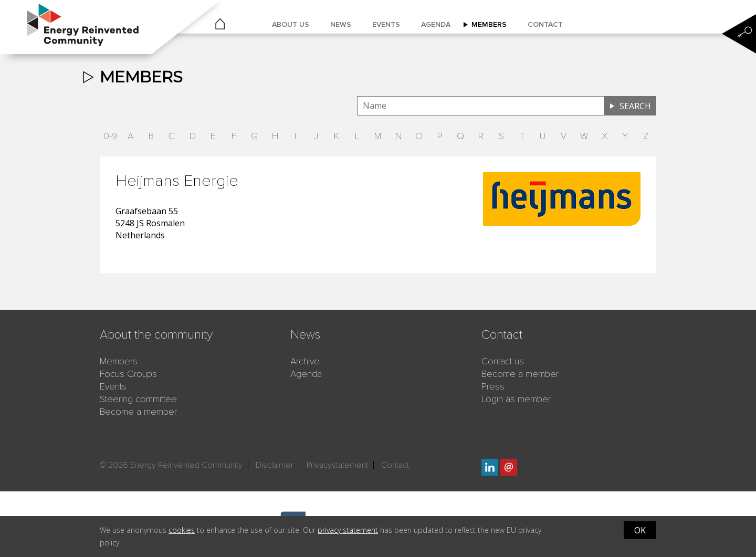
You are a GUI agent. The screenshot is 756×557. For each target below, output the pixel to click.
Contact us (503, 361)
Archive (305, 361)
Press (493, 386)
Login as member (516, 399)
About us (291, 24)
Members (489, 24)
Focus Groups (128, 374)
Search (635, 106)
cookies (182, 530)
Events (386, 24)
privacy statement (348, 530)
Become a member (138, 412)
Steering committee (138, 399)
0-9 (110, 136)
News (341, 24)
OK (640, 530)
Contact (545, 24)
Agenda (436, 24)
